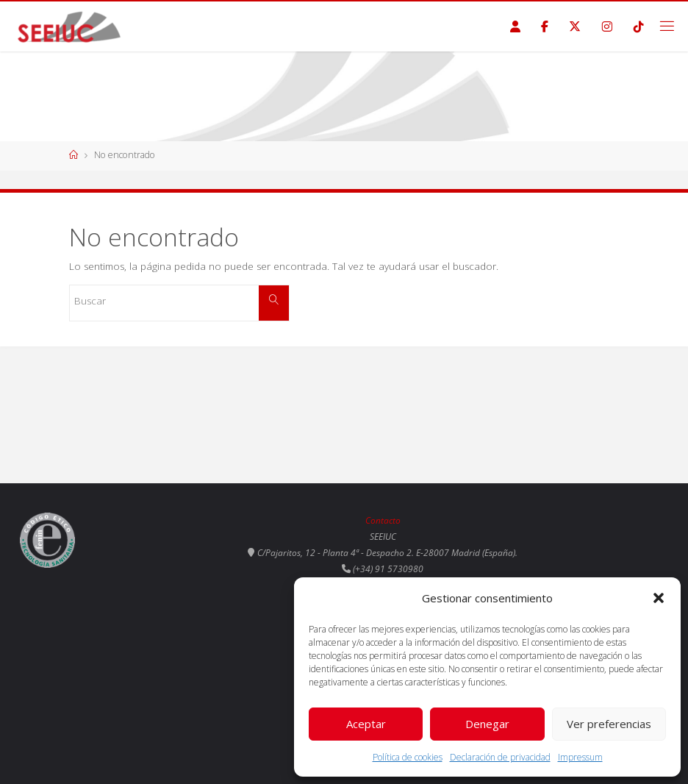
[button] (659, 598)
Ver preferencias (609, 724)
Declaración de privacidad (500, 757)
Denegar (487, 724)
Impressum (580, 757)
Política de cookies (408, 757)
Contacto (383, 520)
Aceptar (366, 724)
